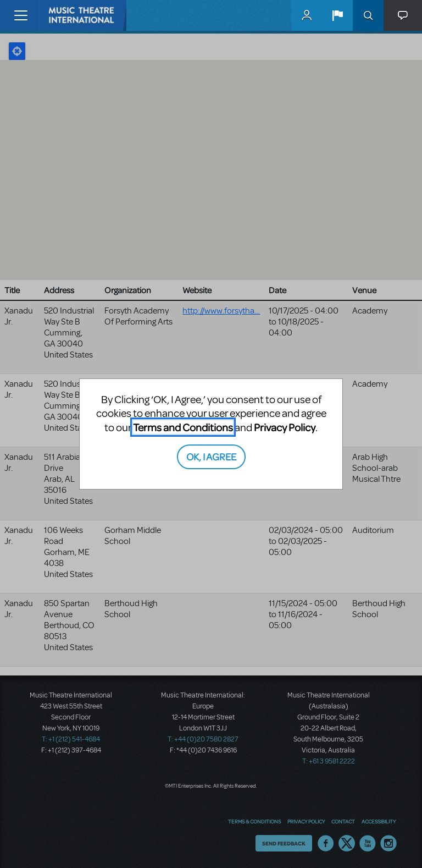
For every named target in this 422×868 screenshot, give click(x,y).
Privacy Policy (285, 427)
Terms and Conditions (183, 427)
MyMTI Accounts (307, 15)
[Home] (62, 15)
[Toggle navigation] (21, 15)
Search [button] (368, 15)
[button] (337, 15)
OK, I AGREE (211, 456)
